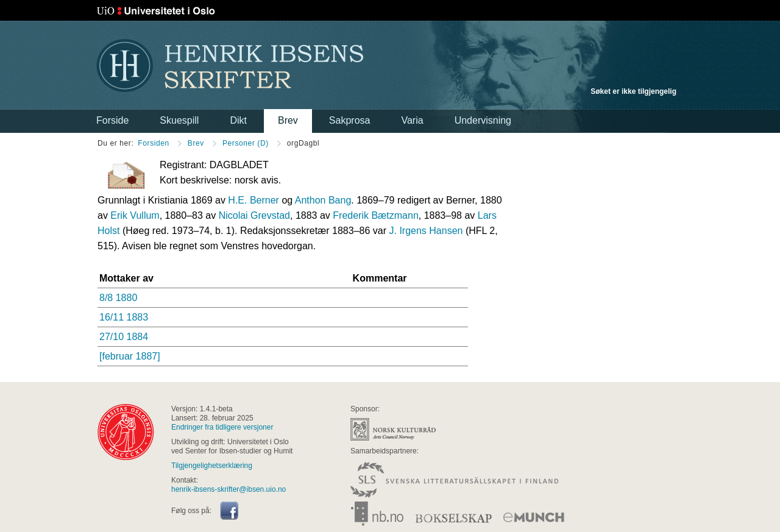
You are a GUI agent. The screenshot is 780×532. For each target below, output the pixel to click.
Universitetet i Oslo (156, 11)
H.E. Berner (253, 200)
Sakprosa (350, 120)
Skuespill (179, 120)
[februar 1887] (130, 356)
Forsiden (154, 143)
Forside (112, 120)
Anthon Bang (323, 200)
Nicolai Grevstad (254, 215)
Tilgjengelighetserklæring (212, 466)
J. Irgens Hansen (426, 231)
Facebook (229, 511)
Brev (288, 120)
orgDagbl (303, 143)
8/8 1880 (118, 298)
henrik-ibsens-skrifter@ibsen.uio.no (229, 489)
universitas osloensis (126, 432)
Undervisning (483, 120)
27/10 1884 (124, 337)
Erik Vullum (135, 215)
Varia (412, 120)
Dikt (238, 120)
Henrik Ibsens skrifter (230, 66)
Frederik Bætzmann (376, 215)
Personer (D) (246, 143)
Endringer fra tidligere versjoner (222, 427)
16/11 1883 (124, 317)
